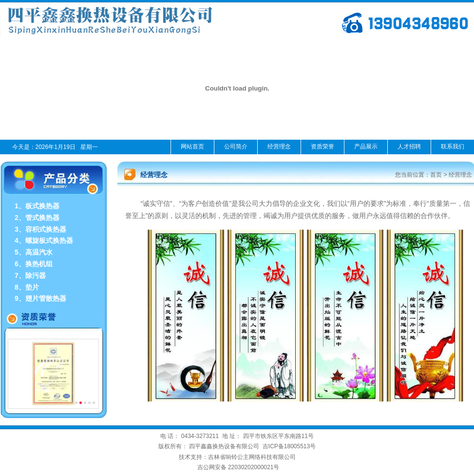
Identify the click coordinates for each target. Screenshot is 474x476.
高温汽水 (39, 252)
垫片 (32, 287)
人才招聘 (409, 146)
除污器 (36, 275)
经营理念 (279, 146)
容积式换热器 (46, 229)
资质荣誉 (322, 146)
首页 (436, 175)
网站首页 (192, 146)
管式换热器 (42, 218)
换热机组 (39, 264)
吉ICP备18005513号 (289, 446)
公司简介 (236, 146)
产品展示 (366, 146)
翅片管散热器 (46, 298)
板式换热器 (42, 206)
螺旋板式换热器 (49, 240)
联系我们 (453, 146)
